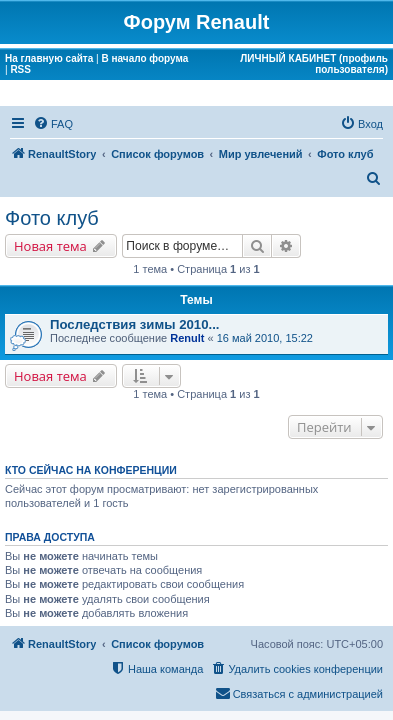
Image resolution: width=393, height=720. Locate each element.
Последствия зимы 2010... (134, 324)
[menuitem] (53, 124)
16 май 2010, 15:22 (265, 338)
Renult (187, 338)
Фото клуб (52, 218)
